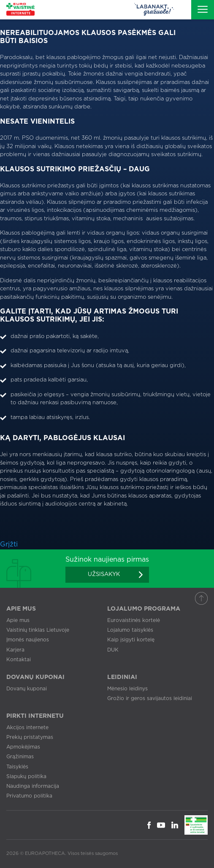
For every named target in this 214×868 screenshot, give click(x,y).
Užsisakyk (104, 575)
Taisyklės (17, 767)
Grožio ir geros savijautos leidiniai (150, 698)
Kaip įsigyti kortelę (131, 640)
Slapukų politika (26, 776)
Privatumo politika (29, 796)
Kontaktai (19, 660)
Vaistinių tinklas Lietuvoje (38, 630)
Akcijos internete (27, 727)
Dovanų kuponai (27, 689)
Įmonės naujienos (28, 640)
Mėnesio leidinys (127, 689)
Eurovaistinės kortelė (134, 620)
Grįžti (9, 544)
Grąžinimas (20, 757)
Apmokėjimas (23, 747)
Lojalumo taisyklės (130, 630)
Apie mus (18, 620)
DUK (113, 650)
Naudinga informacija (33, 786)
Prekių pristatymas (30, 737)
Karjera (15, 650)
